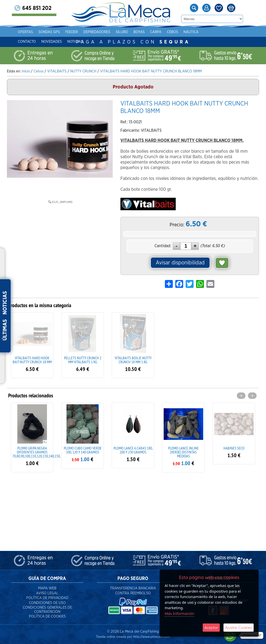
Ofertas (25, 32)
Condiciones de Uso (47, 603)
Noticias (75, 42)
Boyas (139, 32)
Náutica (191, 32)
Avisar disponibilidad (180, 263)
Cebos (172, 32)
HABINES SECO (234, 448)
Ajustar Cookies (239, 628)
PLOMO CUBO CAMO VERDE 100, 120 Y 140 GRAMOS (83, 450)
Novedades (52, 42)
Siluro (122, 32)
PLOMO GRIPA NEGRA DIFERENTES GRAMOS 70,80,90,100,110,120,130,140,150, (36, 452)
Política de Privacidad (47, 598)
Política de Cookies (47, 616)
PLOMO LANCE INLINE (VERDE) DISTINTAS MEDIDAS (183, 452)
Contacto (27, 42)
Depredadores (97, 32)
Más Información (179, 613)
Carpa (156, 32)
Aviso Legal (47, 593)
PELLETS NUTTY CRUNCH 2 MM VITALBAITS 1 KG (83, 360)
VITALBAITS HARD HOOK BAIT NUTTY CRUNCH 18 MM (32, 360)
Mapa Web (47, 588)
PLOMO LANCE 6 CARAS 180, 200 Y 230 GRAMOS (133, 450)
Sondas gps (49, 32)
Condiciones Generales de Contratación (47, 610)
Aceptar (211, 628)
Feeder (72, 32)
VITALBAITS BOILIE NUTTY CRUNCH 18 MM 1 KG (133, 360)
